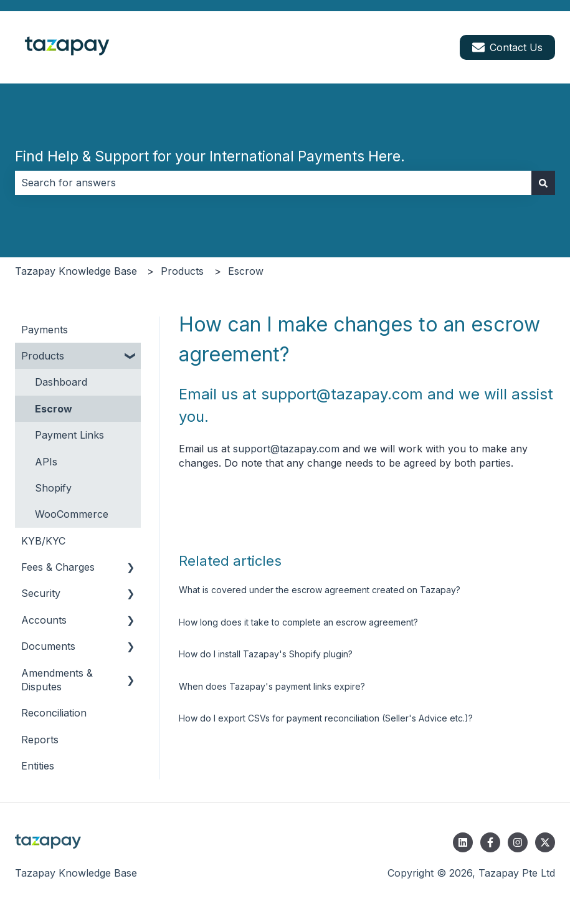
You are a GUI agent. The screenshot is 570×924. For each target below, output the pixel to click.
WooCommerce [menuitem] (72, 514)
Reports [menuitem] (40, 740)
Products (182, 271)
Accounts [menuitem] (44, 620)
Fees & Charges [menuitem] (58, 567)
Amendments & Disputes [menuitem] (57, 680)
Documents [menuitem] (48, 646)
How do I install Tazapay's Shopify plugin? (266, 654)
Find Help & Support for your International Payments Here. (210, 156)
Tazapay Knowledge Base (76, 271)
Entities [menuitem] (38, 766)
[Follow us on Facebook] (490, 842)
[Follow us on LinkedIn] (463, 842)
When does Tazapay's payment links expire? (272, 686)
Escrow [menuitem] (54, 409)
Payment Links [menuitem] (69, 435)
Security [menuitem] (41, 593)
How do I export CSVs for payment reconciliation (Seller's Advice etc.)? (326, 718)
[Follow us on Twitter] (545, 842)
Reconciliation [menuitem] (54, 713)
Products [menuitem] (43, 356)
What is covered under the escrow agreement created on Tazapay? (320, 590)
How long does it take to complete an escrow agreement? (298, 622)
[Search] (543, 183)
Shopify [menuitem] (53, 488)
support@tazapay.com (286, 449)
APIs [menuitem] (46, 462)
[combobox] (273, 183)
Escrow (246, 271)
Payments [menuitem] (45, 330)
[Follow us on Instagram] (518, 842)
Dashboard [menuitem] (61, 382)
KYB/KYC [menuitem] (43, 541)
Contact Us (507, 47)
